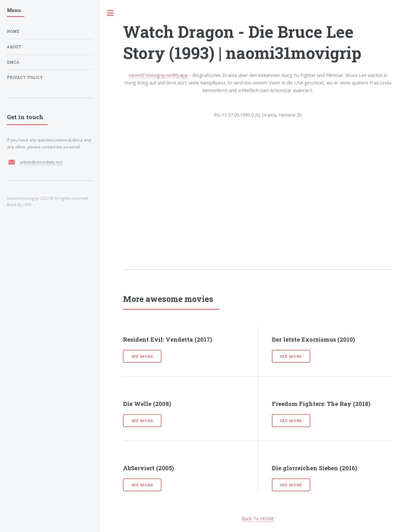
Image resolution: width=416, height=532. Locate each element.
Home (13, 31)
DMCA (13, 62)
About (14, 47)
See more (142, 356)
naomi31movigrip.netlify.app (158, 75)
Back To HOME (258, 518)
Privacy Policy (25, 77)
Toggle (110, 13)
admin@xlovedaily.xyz (41, 162)
